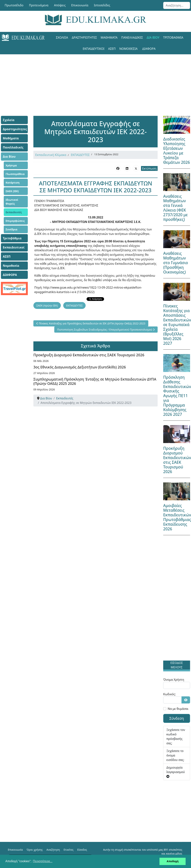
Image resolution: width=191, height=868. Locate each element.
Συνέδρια (11, 229)
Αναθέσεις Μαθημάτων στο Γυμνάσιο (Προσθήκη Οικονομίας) (176, 263)
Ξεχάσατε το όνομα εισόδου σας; (175, 755)
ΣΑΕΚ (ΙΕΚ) (12, 191)
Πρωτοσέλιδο (14, 5)
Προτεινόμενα (39, 5)
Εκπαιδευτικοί (94, 49)
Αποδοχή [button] (173, 861)
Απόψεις (60, 5)
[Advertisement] (95, 80)
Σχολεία (62, 37)
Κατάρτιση (12, 183)
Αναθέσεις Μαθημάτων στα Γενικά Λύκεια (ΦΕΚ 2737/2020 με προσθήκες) (175, 208)
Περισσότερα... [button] (43, 861)
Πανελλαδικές (132, 37)
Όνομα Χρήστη (174, 680)
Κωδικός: (170, 694)
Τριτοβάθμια (173, 37)
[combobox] (177, 5)
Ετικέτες (69, 850)
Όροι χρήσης (35, 850)
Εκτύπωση (149, 168)
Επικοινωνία (80, 5)
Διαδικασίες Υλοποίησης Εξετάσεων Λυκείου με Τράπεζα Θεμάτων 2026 (177, 151)
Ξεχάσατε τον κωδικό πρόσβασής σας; (176, 736)
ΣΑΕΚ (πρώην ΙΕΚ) (47, 305)
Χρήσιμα (11, 165)
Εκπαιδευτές (14, 212)
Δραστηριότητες (84, 37)
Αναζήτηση (53, 850)
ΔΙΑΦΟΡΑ (149, 49)
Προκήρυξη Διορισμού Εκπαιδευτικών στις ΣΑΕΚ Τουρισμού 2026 (89, 355)
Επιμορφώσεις (15, 221)
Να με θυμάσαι (178, 709)
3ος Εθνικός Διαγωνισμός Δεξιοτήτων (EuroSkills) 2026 (80, 367)
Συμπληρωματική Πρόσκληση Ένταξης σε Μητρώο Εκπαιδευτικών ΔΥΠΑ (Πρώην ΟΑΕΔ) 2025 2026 (95, 381)
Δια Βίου (153, 37)
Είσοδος (82, 850)
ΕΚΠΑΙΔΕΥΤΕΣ (80, 155)
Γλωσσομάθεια (15, 174)
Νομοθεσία (129, 49)
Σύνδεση (177, 718)
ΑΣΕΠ (112, 49)
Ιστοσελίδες (102, 5)
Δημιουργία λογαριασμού (176, 772)
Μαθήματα (109, 37)
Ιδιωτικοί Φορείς (12, 202)
